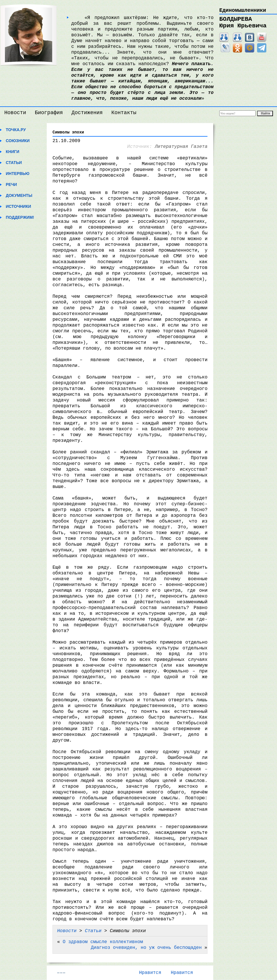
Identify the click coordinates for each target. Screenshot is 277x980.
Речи (11, 184)
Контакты (124, 113)
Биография (49, 113)
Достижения (87, 113)
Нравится (150, 973)
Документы (19, 195)
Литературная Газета (181, 147)
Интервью (18, 174)
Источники (18, 206)
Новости (15, 113)
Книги (13, 152)
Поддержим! (20, 217)
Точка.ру (16, 130)
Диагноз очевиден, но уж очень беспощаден (146, 948)
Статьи (14, 163)
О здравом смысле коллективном (103, 942)
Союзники (18, 141)
